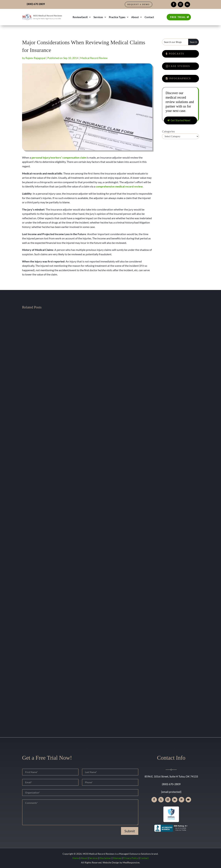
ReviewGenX (80, 17)
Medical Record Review (94, 58)
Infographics (180, 79)
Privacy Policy (131, 858)
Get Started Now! (180, 120)
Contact (149, 17)
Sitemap (117, 858)
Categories (168, 131)
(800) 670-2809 (171, 784)
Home (76, 858)
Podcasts (177, 54)
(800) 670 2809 (36, 4)
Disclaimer (105, 858)
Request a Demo (139, 4)
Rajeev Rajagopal (35, 58)
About (135, 17)
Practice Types (117, 17)
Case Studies (179, 66)
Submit (130, 831)
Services (98, 17)
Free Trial (178, 17)
